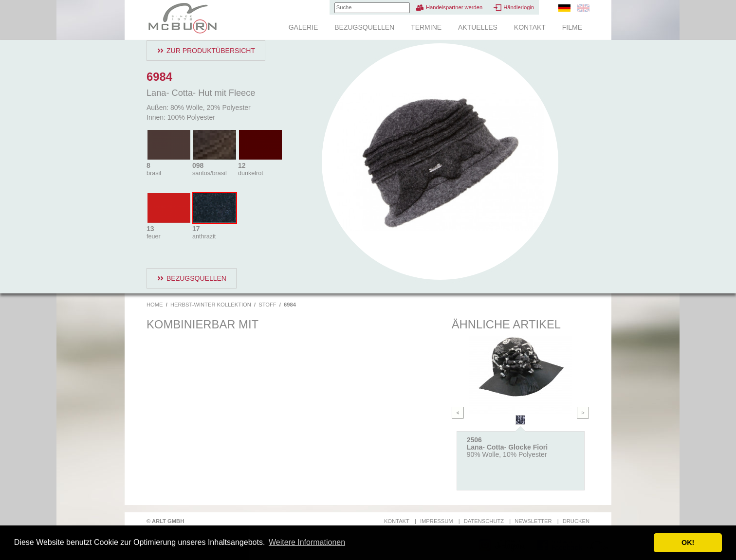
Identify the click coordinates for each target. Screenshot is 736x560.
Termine (426, 27)
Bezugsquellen (364, 27)
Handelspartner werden (454, 7)
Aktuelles (478, 27)
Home (155, 305)
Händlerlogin (519, 7)
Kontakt (530, 27)
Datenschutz (484, 521)
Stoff (267, 305)
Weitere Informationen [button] (307, 542)
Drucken (576, 521)
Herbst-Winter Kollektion (211, 305)
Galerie (304, 27)
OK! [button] (688, 542)
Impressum (437, 521)
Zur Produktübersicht (211, 51)
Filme (572, 27)
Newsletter (533, 521)
